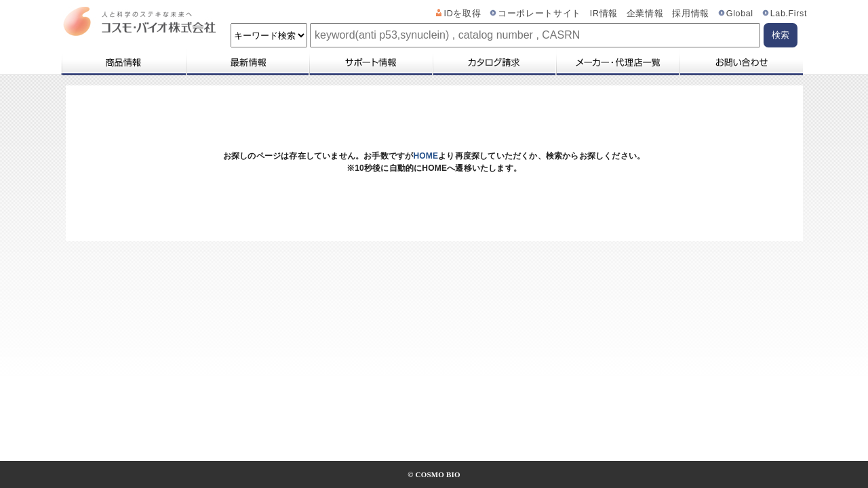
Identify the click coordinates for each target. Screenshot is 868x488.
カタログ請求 (494, 62)
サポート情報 (370, 62)
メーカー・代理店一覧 (617, 62)
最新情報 (247, 62)
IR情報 (604, 14)
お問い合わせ (741, 62)
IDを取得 (463, 14)
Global (740, 14)
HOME (426, 156)
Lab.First (789, 14)
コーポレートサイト (539, 14)
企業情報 (645, 14)
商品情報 (123, 62)
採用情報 (691, 14)
